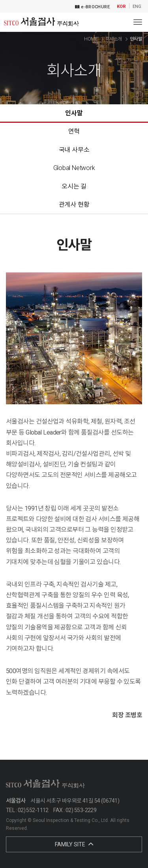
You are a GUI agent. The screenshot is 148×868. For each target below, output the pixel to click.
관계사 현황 (74, 205)
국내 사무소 (74, 150)
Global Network (74, 168)
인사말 (74, 113)
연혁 (74, 131)
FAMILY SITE (74, 844)
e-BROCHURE (92, 7)
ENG (137, 7)
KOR (121, 7)
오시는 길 (74, 186)
